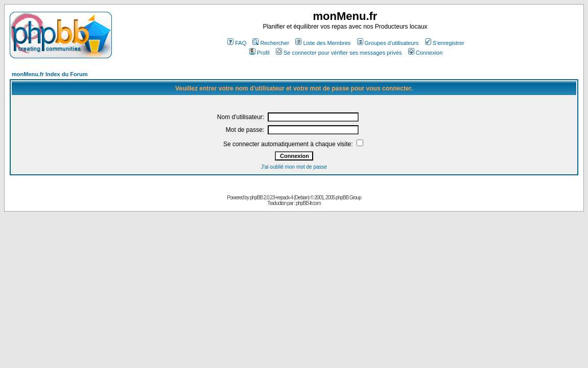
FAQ (237, 43)
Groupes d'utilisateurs (388, 43)
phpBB (256, 198)
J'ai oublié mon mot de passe (294, 167)
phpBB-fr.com (308, 203)
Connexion (426, 53)
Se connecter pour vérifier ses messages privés (339, 53)
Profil (260, 53)
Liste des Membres (323, 43)
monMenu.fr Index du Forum (50, 74)
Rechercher (271, 43)
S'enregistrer (445, 43)
